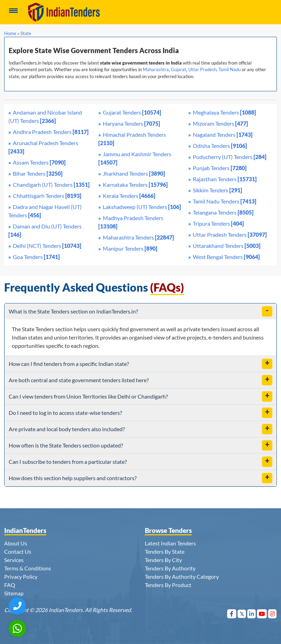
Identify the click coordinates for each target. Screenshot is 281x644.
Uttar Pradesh (202, 69)
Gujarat (179, 69)
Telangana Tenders (223, 212)
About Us (16, 543)
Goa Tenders (36, 257)
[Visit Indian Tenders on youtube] (262, 614)
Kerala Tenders (129, 196)
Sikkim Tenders (217, 190)
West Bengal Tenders (226, 257)
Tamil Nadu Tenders (225, 201)
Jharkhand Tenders (134, 173)
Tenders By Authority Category (182, 576)
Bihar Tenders (38, 173)
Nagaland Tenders (223, 135)
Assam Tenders (39, 162)
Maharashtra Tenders (138, 237)
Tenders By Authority (170, 568)
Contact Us (18, 551)
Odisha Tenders (220, 146)
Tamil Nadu (230, 69)
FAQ (10, 585)
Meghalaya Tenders (224, 112)
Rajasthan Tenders (225, 179)
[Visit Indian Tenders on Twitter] (242, 614)
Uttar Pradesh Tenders (230, 235)
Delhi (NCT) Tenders (47, 246)
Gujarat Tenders (132, 112)
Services (14, 560)
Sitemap (14, 593)
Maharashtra (156, 69)
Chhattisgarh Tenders (47, 196)
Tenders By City (163, 560)
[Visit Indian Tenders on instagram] (272, 614)
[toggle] (267, 311)
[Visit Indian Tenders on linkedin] (252, 614)
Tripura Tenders (218, 223)
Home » (12, 33)
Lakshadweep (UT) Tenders (142, 207)
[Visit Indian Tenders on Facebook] (232, 614)
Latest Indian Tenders (170, 543)
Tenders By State (165, 551)
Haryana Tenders (131, 123)
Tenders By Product (168, 585)
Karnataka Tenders (135, 185)
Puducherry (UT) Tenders (230, 157)
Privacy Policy (21, 576)
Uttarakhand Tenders (227, 246)
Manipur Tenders (130, 248)
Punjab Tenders (220, 168)
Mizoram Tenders (220, 123)
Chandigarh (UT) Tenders (51, 185)
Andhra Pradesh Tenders (51, 132)
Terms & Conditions (28, 568)
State (26, 33)
